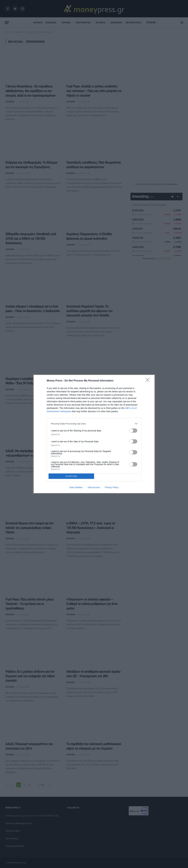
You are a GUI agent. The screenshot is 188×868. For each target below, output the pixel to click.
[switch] (133, 431)
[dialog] (94, 434)
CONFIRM (71, 476)
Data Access (94, 487)
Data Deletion (76, 487)
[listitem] (94, 424)
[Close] (149, 381)
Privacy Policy (112, 487)
